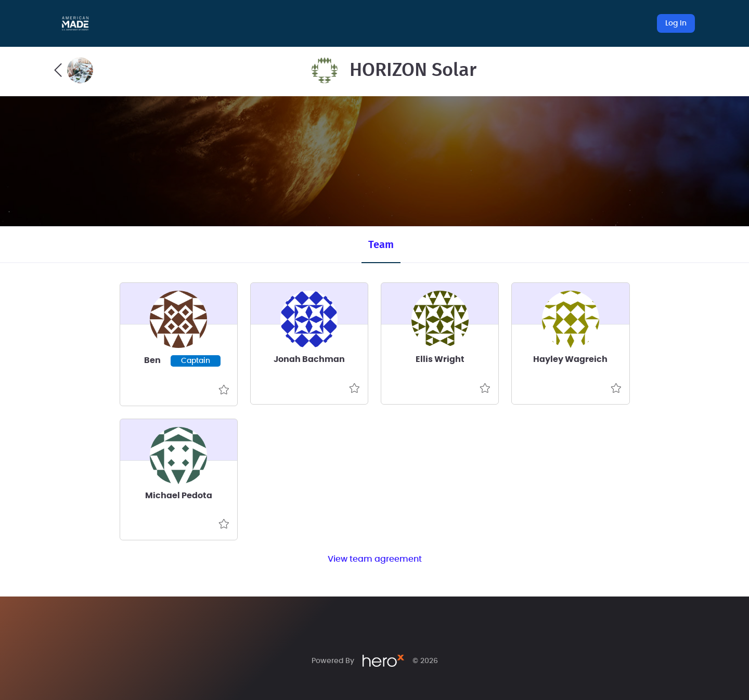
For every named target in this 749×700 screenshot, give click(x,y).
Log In (676, 23)
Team (381, 245)
